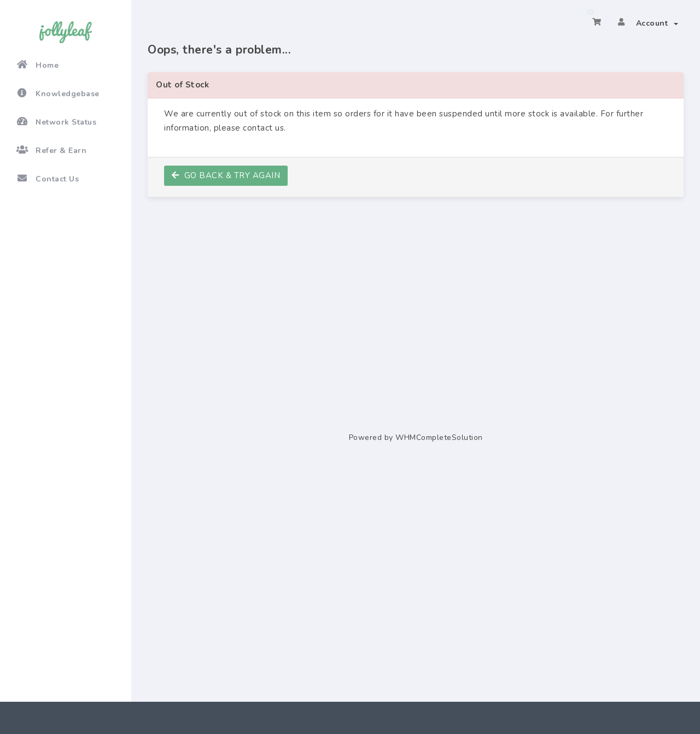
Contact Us (48, 179)
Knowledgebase (58, 93)
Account (657, 23)
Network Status (56, 122)
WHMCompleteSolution (439, 438)
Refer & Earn (51, 150)
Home (37, 65)
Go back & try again (226, 175)
